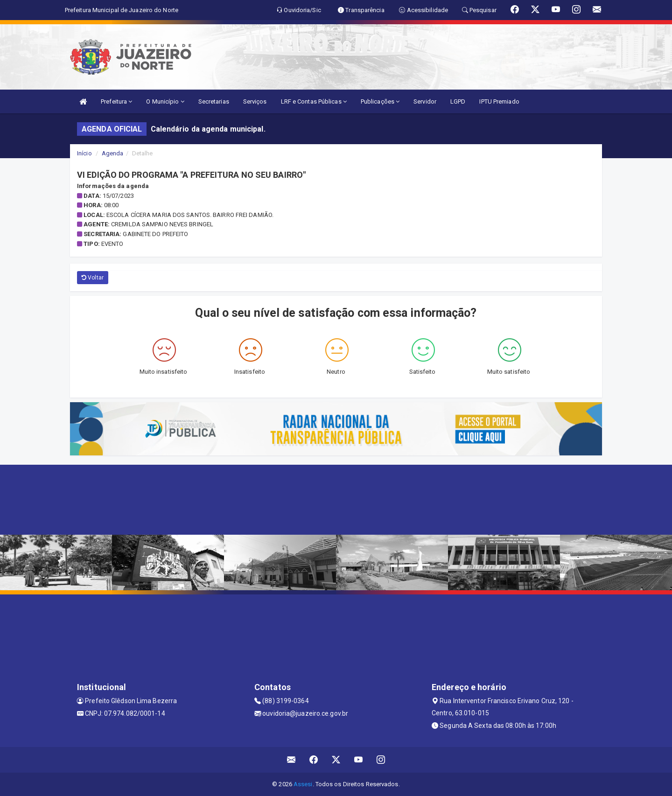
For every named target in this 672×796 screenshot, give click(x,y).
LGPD (458, 101)
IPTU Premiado (499, 101)
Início (84, 153)
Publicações (380, 101)
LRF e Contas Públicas (314, 101)
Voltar (93, 278)
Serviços (255, 101)
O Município (165, 101)
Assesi (303, 784)
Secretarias (214, 101)
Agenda (113, 153)
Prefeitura (116, 101)
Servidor (425, 101)
